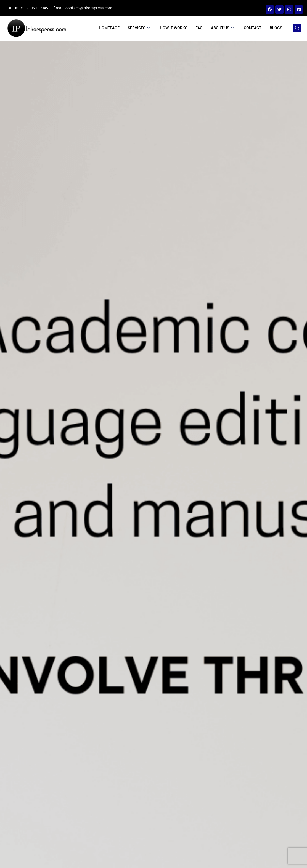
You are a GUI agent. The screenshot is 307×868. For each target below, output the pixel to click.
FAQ (199, 28)
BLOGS (276, 28)
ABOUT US (222, 28)
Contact (253, 28)
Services (139, 28)
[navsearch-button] (297, 28)
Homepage (109, 28)
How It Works (174, 28)
